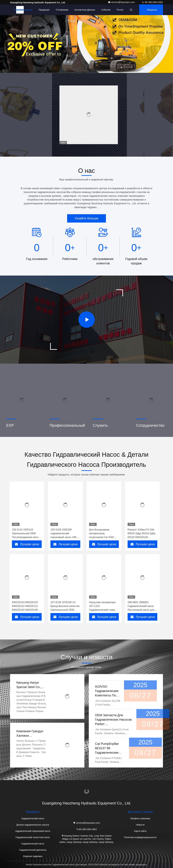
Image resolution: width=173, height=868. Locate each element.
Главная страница (23, 10)
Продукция (44, 10)
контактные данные (85, 10)
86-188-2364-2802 (152, 2)
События (106, 10)
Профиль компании (140, 818)
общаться (152, 10)
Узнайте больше (86, 218)
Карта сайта (140, 831)
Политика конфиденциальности (140, 837)
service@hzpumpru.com (122, 2)
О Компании (62, 10)
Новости (140, 825)
